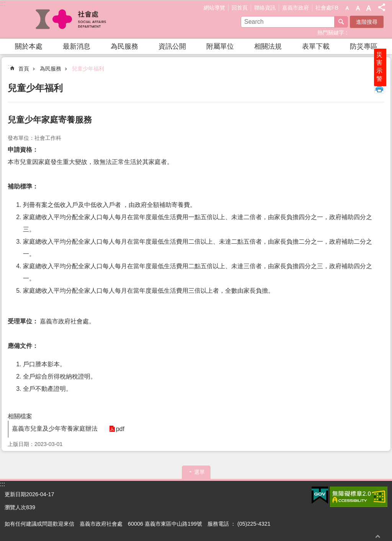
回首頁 (240, 8)
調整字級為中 (358, 8)
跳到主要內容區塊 (4, 4)
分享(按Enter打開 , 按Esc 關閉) (382, 7)
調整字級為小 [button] (347, 8)
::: (2, 4)
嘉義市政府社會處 (72, 20)
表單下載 (316, 46)
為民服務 (124, 46)
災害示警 (385, 95)
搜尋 (341, 22)
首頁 (24, 69)
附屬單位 (220, 46)
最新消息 (77, 46)
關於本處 (29, 46)
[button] (320, 495)
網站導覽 (214, 8)
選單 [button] (199, 472)
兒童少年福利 (88, 69)
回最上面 (378, 536)
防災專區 (364, 46)
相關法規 (268, 46)
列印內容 (379, 89)
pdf (116, 429)
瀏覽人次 (15, 507)
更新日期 (15, 494)
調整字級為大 (369, 8)
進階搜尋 (367, 22)
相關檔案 (20, 416)
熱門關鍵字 (331, 33)
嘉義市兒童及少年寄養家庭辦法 (55, 429)
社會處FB (327, 8)
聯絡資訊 (265, 8)
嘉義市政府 (296, 8)
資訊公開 (172, 46)
